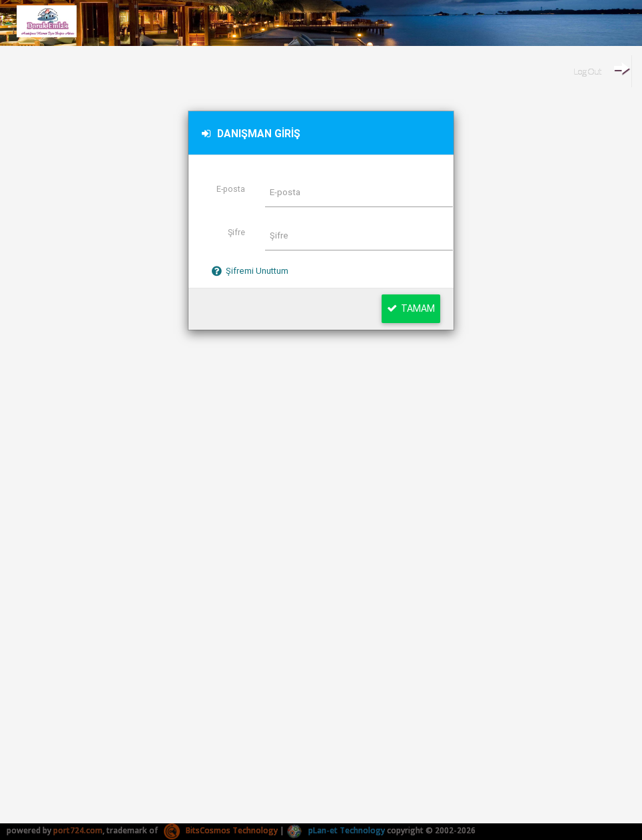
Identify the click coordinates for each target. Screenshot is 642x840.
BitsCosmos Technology (221, 830)
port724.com (78, 830)
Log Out (601, 69)
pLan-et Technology (336, 830)
